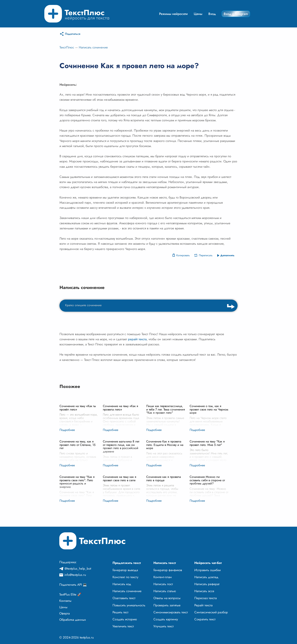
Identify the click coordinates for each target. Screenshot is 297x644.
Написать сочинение (93, 47)
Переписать (206, 255)
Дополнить (227, 255)
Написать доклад (206, 577)
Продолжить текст (127, 563)
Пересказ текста (206, 598)
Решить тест (120, 612)
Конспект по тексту (125, 577)
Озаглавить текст (124, 598)
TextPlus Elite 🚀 (70, 594)
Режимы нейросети (173, 14)
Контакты (65, 601)
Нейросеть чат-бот (208, 563)
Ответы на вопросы (167, 598)
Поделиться (73, 34)
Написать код (122, 584)
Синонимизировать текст (171, 612)
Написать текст (165, 563)
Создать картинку (166, 619)
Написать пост (163, 584)
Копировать (183, 255)
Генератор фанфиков (168, 570)
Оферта (64, 613)
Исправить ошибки (208, 570)
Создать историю (125, 619)
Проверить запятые (167, 605)
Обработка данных (73, 620)
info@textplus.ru (75, 575)
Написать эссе (204, 591)
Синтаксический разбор (211, 612)
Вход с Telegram (236, 14)
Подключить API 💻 (73, 585)
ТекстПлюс (67, 47)
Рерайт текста (203, 605)
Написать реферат (207, 584)
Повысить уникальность (129, 605)
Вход (212, 14)
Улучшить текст (164, 626)
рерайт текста (137, 339)
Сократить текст (205, 619)
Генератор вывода (125, 570)
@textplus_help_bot (78, 568)
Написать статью (165, 591)
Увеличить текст (123, 626)
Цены (198, 14)
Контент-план (163, 577)
